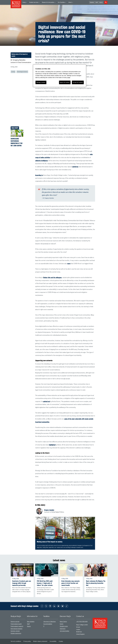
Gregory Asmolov (49, 510)
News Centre (63, 622)
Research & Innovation (48, 2)
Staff (97, 2)
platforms (75, 167)
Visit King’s (63, 629)
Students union (64, 626)
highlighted (52, 445)
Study (24, 2)
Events (62, 624)
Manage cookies (41, 82)
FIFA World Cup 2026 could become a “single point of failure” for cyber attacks (45, 583)
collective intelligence (42, 161)
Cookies (61, 641)
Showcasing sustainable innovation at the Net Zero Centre (17, 142)
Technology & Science (22, 72)
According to (39, 175)
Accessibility (53, 641)
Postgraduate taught (16, 624)
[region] (60, 76)
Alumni (101, 2)
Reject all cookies (65, 82)
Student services (34, 2)
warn (69, 264)
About (70, 2)
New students (31, 622)
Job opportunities (64, 631)
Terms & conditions (16, 641)
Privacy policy (27, 641)
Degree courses (15, 622)
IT (44, 626)
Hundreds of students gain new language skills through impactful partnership (22, 583)
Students (92, 2)
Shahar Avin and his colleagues (52, 277)
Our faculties (61, 2)
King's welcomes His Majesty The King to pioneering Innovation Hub (96, 583)
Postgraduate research (17, 626)
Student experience (16, 633)
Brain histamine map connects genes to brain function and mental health (71, 583)
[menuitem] (25, 2)
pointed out (47, 401)
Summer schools (15, 631)
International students (16, 629)
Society (13, 72)
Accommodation (48, 624)
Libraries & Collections (50, 622)
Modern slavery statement (40, 641)
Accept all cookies (78, 82)
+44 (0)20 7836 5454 (82, 622)
